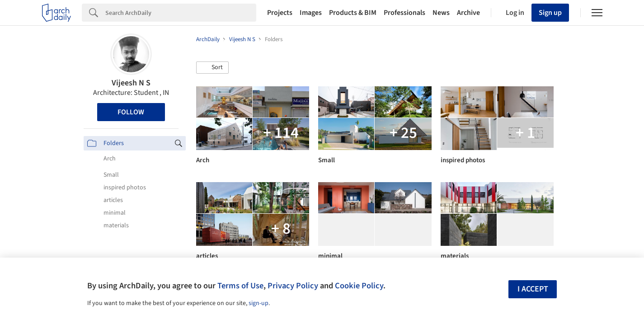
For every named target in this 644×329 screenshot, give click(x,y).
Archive (468, 13)
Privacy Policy (293, 286)
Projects (280, 13)
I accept (533, 289)
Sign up (550, 13)
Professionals (404, 13)
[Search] (181, 13)
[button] (212, 68)
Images (311, 13)
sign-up (259, 303)
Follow (131, 112)
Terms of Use (240, 286)
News (441, 13)
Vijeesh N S (131, 83)
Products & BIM (353, 13)
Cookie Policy (359, 286)
